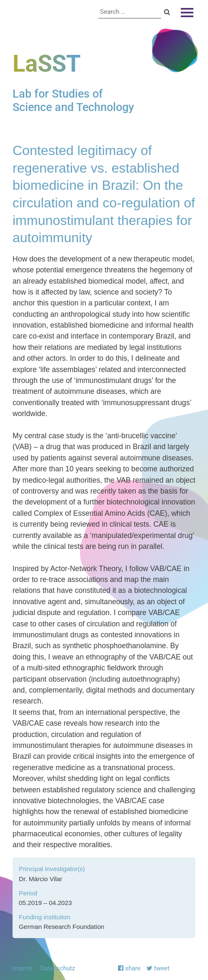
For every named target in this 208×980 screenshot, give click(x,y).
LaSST (47, 64)
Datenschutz (58, 968)
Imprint (22, 968)
